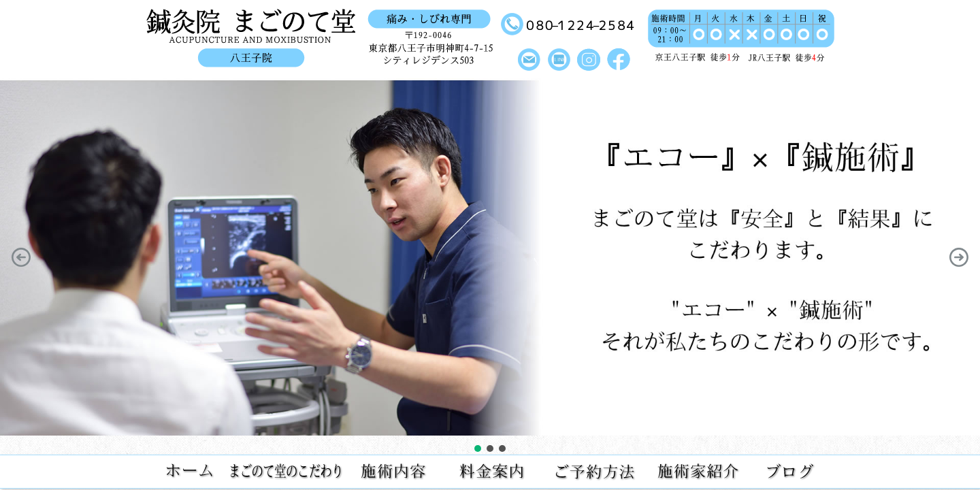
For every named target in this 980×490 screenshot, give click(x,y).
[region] (490, 266)
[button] (21, 257)
